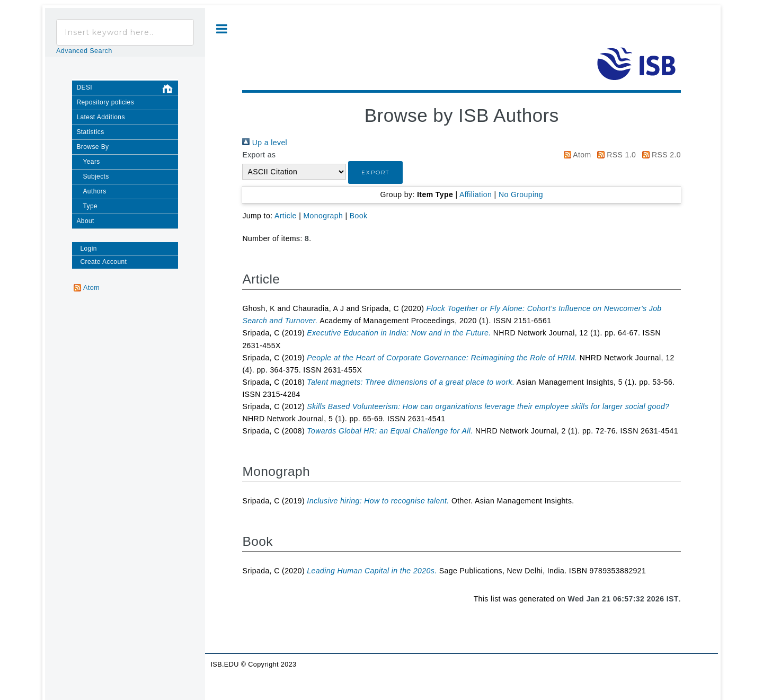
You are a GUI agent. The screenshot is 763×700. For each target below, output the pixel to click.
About (85, 221)
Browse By (92, 147)
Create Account (103, 262)
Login (88, 249)
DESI (127, 89)
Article (286, 216)
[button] (375, 172)
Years (91, 162)
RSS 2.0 (660, 155)
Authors (94, 191)
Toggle (222, 29)
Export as (259, 155)
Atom (576, 155)
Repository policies (105, 102)
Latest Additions (100, 117)
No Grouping (521, 194)
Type (90, 206)
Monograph (323, 216)
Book (359, 216)
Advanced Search (84, 51)
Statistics (90, 132)
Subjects (96, 176)
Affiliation (476, 194)
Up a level (265, 143)
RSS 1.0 (615, 155)
